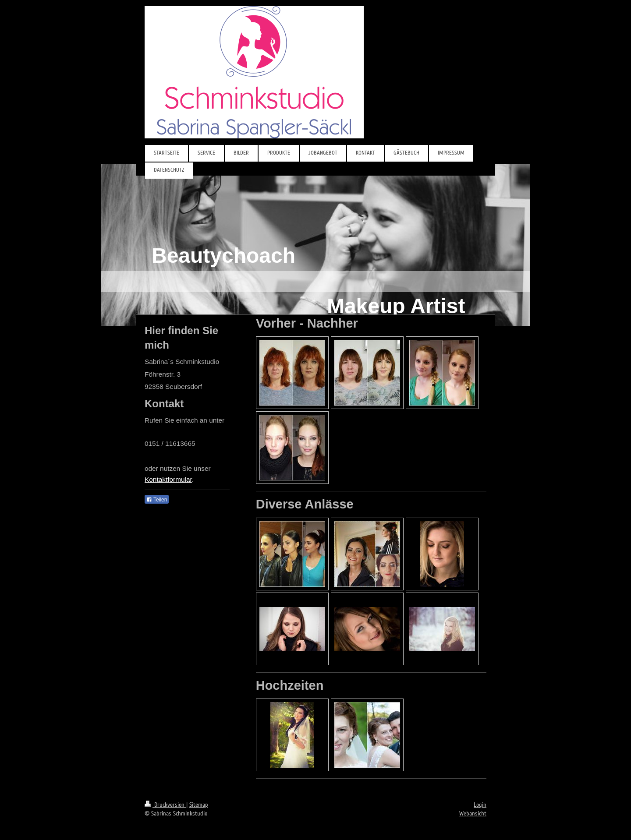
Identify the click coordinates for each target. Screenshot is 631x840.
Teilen (157, 500)
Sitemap (199, 805)
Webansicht (473, 814)
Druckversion (165, 805)
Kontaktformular (168, 479)
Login (480, 805)
